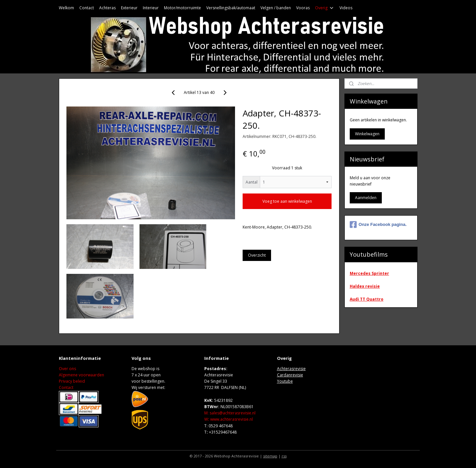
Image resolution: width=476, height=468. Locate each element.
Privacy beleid (72, 381)
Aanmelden (366, 198)
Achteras (107, 8)
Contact (87, 8)
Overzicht (257, 255)
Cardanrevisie (290, 375)
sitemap (270, 456)
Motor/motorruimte (182, 8)
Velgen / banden (276, 8)
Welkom (66, 8)
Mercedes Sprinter (369, 273)
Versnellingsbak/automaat (231, 8)
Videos (346, 8)
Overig (325, 8)
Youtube (285, 381)
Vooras (303, 8)
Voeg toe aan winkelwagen (287, 201)
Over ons (67, 369)
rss (284, 456)
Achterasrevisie (291, 369)
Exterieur (129, 8)
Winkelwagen (367, 134)
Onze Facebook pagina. (378, 225)
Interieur (151, 8)
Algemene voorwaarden (81, 375)
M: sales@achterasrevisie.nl (230, 413)
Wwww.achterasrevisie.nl (229, 419)
